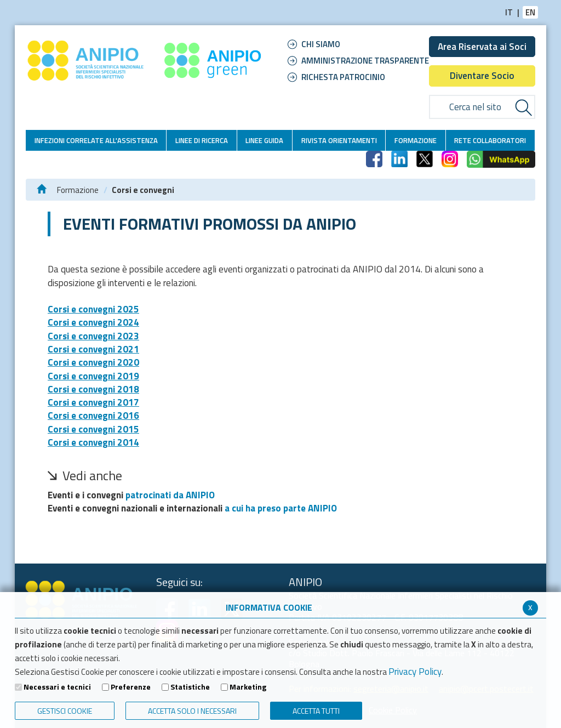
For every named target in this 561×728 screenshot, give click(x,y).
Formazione (78, 190)
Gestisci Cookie (65, 711)
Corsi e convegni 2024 (93, 322)
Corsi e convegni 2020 (93, 362)
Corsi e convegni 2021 (93, 349)
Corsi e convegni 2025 (93, 309)
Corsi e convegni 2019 (93, 376)
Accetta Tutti (316, 711)
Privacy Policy (415, 672)
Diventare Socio (482, 76)
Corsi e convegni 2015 (93, 429)
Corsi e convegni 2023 (93, 336)
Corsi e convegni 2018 (93, 389)
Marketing (248, 687)
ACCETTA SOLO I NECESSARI (192, 711)
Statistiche (190, 687)
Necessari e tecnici (57, 687)
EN (530, 12)
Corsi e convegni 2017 (93, 402)
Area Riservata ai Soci (482, 47)
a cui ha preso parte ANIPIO (281, 508)
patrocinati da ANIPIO (170, 495)
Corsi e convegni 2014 (93, 442)
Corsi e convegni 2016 (93, 416)
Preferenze (131, 687)
